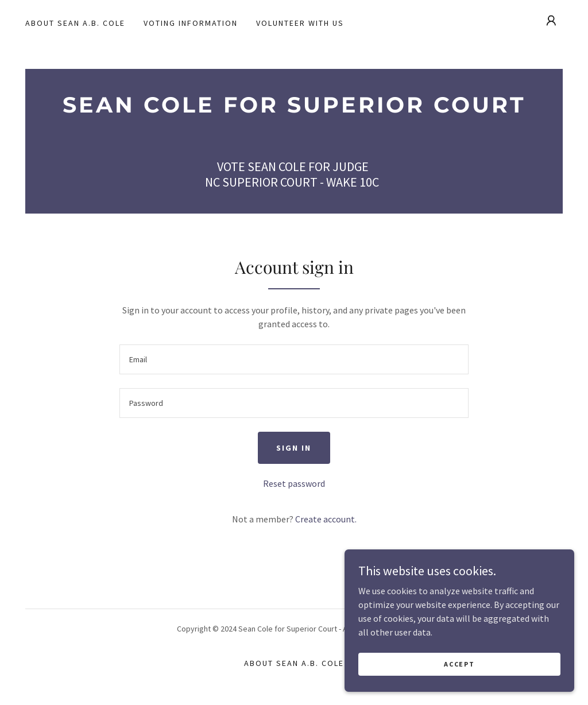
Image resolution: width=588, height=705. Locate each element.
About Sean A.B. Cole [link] (75, 23)
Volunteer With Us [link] (300, 23)
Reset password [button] (294, 483)
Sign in (294, 448)
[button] (551, 21)
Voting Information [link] (191, 23)
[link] (294, 109)
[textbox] (294, 359)
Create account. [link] (326, 519)
